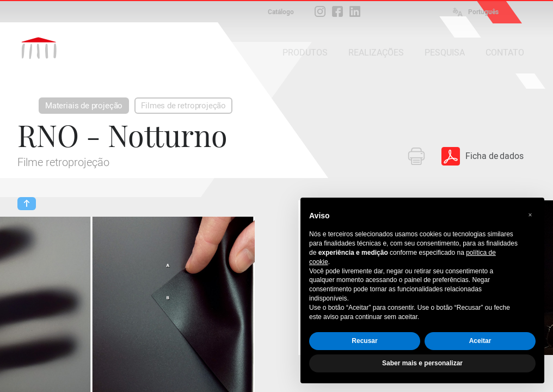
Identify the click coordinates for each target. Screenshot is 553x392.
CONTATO (505, 53)
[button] (530, 215)
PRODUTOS (305, 53)
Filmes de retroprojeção (183, 106)
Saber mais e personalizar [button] (422, 363)
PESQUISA (445, 53)
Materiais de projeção (84, 106)
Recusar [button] (364, 341)
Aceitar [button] (480, 341)
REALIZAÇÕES (376, 53)
